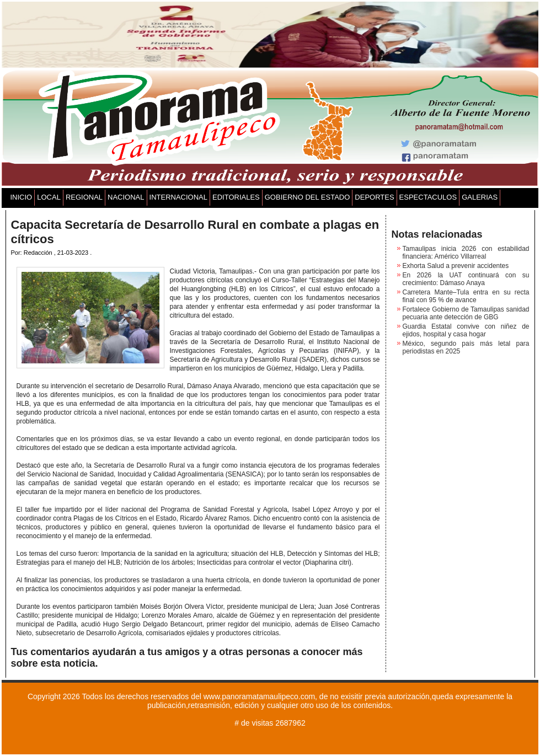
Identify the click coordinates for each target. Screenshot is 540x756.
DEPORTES (374, 197)
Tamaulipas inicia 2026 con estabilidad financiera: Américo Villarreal (466, 253)
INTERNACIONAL (178, 197)
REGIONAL (84, 197)
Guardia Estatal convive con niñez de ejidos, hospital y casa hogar (466, 330)
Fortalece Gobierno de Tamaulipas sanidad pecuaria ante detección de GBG (466, 313)
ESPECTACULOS (428, 197)
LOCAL (49, 197)
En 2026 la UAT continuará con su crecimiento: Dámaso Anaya (466, 279)
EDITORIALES (236, 197)
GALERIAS (480, 197)
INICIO (22, 197)
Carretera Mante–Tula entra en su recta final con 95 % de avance (466, 296)
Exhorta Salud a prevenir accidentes (456, 266)
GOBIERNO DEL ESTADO (308, 197)
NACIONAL (126, 197)
